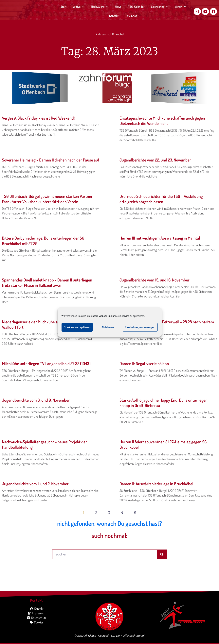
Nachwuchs (100, 7)
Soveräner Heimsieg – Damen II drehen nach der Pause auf (51, 160)
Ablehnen (108, 327)
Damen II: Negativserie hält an (144, 363)
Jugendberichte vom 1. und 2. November (35, 484)
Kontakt (114, 16)
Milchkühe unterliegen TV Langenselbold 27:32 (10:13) (46, 363)
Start (64, 7)
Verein (180, 7)
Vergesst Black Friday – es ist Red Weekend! (38, 118)
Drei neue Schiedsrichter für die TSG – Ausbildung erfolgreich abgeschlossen (161, 199)
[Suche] (162, 554)
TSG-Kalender (136, 7)
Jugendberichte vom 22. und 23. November (155, 160)
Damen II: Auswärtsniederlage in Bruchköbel (156, 484)
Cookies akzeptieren (77, 327)
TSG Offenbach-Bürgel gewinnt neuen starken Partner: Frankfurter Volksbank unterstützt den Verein (48, 199)
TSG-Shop (131, 16)
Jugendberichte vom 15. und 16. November (155, 280)
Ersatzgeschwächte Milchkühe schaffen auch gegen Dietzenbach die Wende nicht (162, 121)
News (118, 7)
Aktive (79, 7)
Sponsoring (160, 7)
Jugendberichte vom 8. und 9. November (36, 400)
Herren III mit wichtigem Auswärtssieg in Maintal (160, 238)
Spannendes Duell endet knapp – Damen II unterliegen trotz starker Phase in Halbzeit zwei (47, 282)
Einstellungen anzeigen (140, 327)
